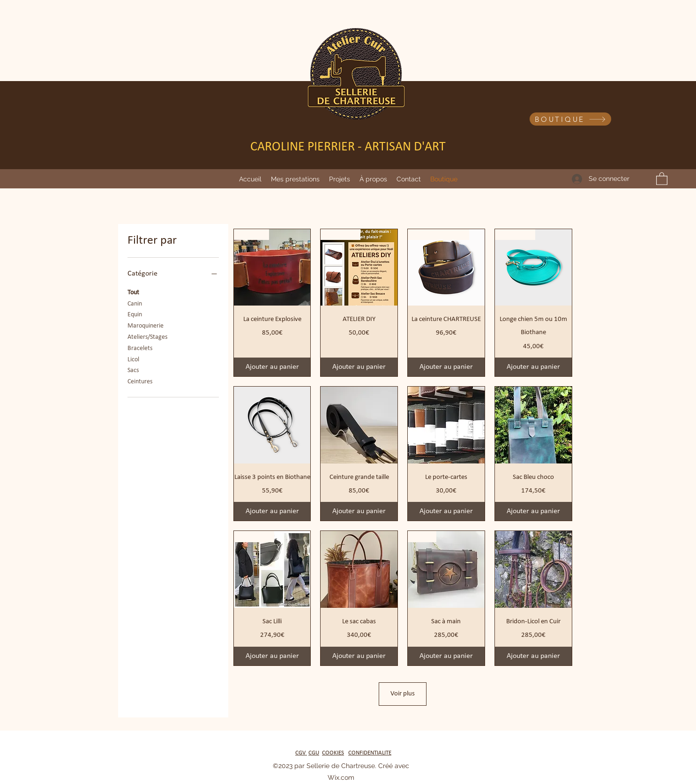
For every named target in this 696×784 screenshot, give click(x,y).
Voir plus (403, 694)
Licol (133, 359)
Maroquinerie (146, 325)
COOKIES (333, 753)
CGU (314, 753)
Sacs (133, 370)
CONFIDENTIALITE (370, 753)
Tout (133, 292)
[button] (295, 179)
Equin (135, 314)
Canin (135, 303)
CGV (301, 753)
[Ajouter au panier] (272, 367)
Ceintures (140, 381)
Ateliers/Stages (147, 336)
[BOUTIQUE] (570, 119)
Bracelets (140, 347)
